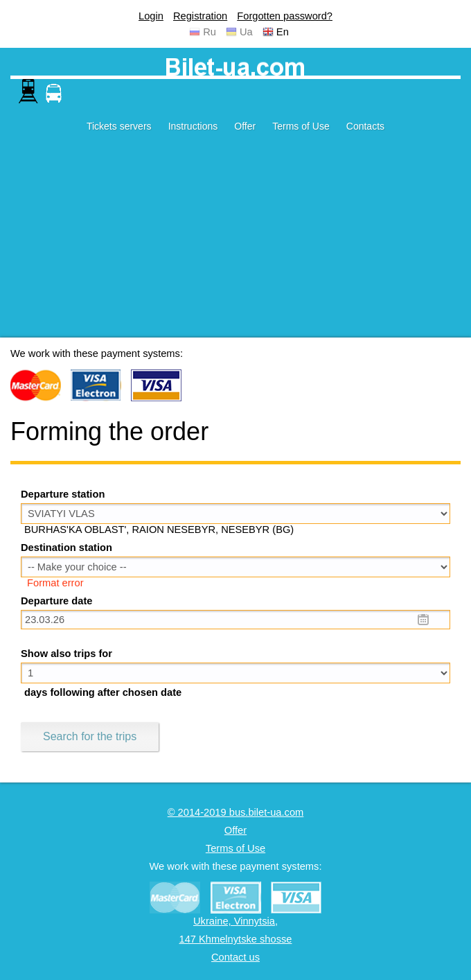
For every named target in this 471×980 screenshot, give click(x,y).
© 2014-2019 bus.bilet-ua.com (236, 812)
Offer (245, 126)
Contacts (365, 126)
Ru (210, 32)
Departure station (63, 494)
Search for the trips (90, 736)
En (283, 32)
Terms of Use (301, 126)
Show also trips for (66, 654)
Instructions (193, 126)
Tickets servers (119, 126)
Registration (200, 16)
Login (151, 16)
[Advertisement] (235, 240)
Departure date (56, 601)
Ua (246, 32)
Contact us (235, 957)
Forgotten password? (285, 16)
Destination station (66, 548)
